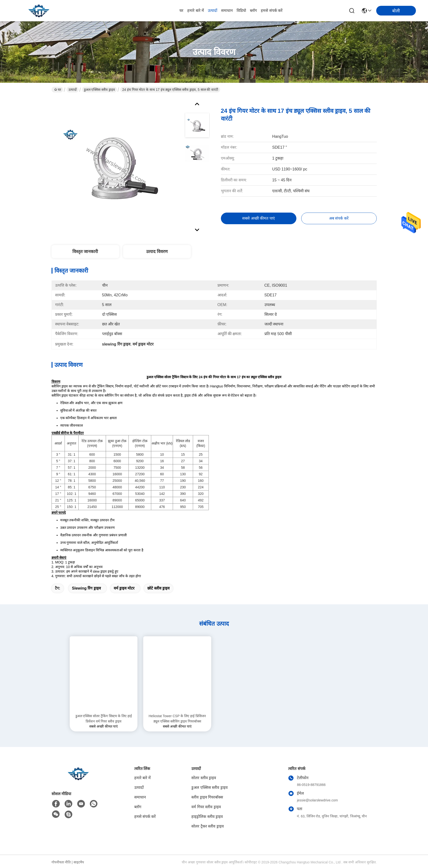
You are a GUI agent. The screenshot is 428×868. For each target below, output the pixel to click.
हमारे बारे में (196, 11)
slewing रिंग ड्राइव (86, 588)
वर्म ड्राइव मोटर (124, 588)
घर (181, 11)
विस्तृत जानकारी (85, 252)
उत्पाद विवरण (157, 252)
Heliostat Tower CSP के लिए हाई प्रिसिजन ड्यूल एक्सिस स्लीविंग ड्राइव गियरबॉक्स (177, 719)
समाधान (227, 11)
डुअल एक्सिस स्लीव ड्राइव (100, 90)
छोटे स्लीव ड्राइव (158, 588)
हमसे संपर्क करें (272, 11)
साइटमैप (79, 862)
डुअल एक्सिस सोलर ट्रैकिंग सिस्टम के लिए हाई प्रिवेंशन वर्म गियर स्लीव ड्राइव (104, 719)
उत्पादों (213, 11)
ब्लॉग (253, 11)
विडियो (241, 11)
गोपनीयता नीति (61, 862)
